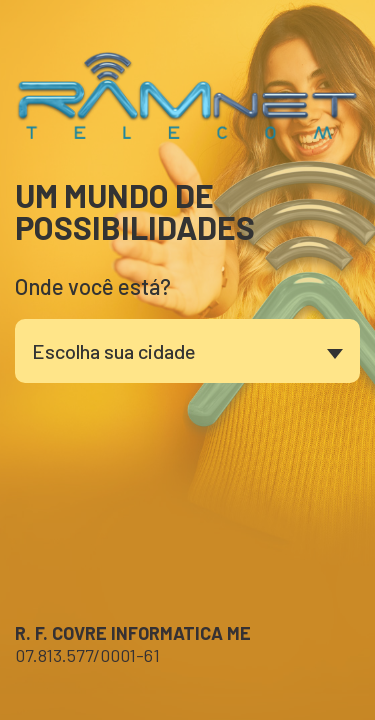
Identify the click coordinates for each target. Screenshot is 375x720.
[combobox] (187, 351)
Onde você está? (93, 286)
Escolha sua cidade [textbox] (114, 351)
